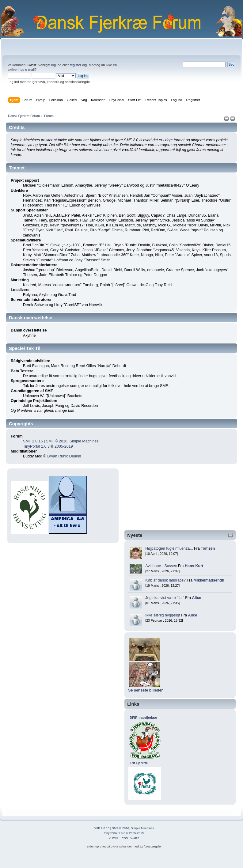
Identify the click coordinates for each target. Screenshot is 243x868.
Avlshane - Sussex (161, 566)
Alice (197, 598)
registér (76, 65)
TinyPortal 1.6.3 (36, 446)
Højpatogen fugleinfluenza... (169, 548)
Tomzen (208, 548)
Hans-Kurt (194, 566)
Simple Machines (84, 441)
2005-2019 (64, 446)
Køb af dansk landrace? (165, 580)
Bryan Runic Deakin (64, 456)
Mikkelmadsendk (209, 580)
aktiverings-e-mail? (22, 70)
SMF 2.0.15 (33, 441)
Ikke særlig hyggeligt (163, 615)
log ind (56, 65)
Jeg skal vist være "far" (165, 598)
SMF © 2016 (57, 441)
